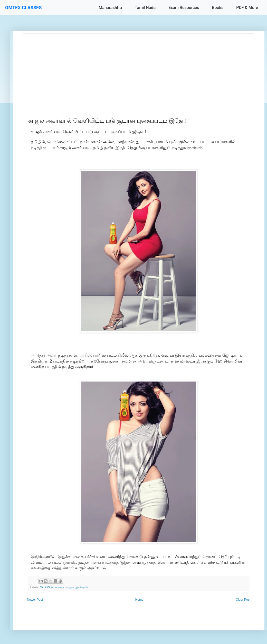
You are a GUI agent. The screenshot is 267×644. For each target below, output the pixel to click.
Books (218, 8)
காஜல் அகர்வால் (77, 587)
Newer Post (35, 600)
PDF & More (247, 8)
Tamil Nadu (145, 8)
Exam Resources (184, 8)
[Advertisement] (139, 70)
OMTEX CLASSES (23, 8)
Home (139, 600)
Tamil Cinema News (52, 587)
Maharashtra (110, 8)
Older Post (243, 600)
